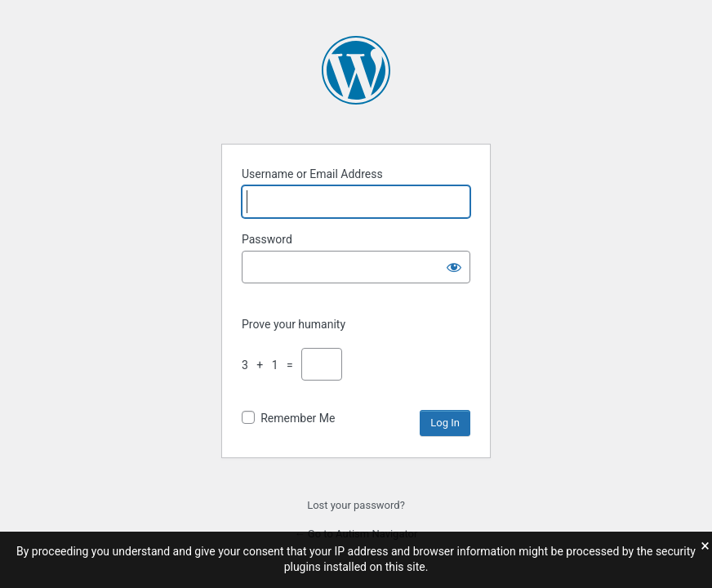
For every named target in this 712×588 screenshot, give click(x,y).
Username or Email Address (312, 174)
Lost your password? (356, 505)
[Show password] (454, 267)
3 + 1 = (270, 365)
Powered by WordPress (356, 70)
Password (267, 239)
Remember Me (298, 418)
